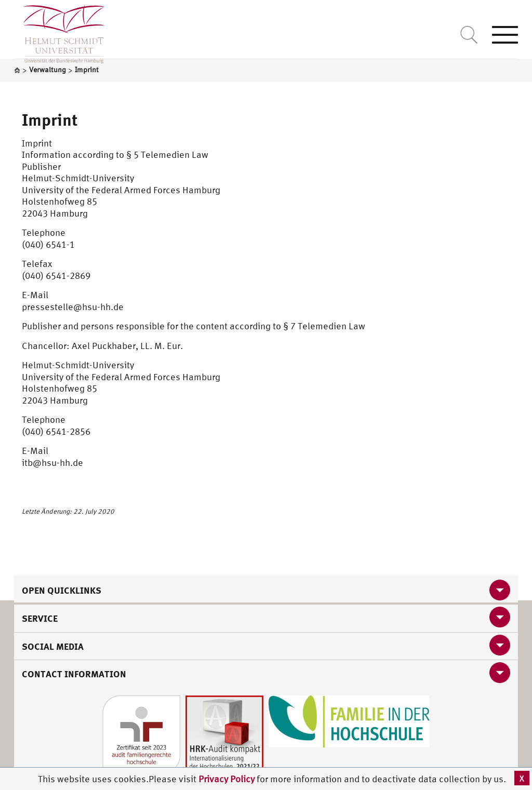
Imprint (50, 119)
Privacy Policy (228, 779)
